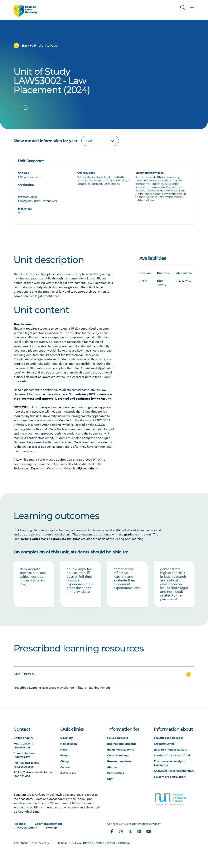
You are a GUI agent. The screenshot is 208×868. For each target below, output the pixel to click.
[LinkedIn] (139, 831)
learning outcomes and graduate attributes (50, 539)
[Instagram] (121, 831)
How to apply (69, 744)
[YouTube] (149, 831)
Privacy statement (25, 828)
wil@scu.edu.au (87, 468)
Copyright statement (48, 824)
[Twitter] (130, 831)
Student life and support (170, 777)
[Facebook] (112, 831)
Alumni (112, 767)
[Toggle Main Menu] (192, 8)
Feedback (20, 824)
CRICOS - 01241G (94, 843)
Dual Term (182, 281)
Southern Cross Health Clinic (173, 755)
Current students (118, 755)
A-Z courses (68, 773)
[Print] (26, 108)
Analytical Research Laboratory (174, 771)
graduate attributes (138, 534)
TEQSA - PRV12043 (118, 843)
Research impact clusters (170, 750)
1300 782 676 (22, 776)
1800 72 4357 (22, 757)
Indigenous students (120, 750)
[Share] (18, 108)
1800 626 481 (22, 748)
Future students (118, 738)
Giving (64, 761)
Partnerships (115, 773)
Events (65, 755)
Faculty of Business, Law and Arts (37, 201)
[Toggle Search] (183, 8)
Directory (66, 738)
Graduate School (165, 744)
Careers (65, 767)
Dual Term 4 (24, 674)
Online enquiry (23, 738)
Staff (110, 779)
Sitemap (51, 828)
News (64, 750)
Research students (119, 761)
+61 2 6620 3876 (24, 767)
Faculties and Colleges (169, 738)
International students (122, 744)
